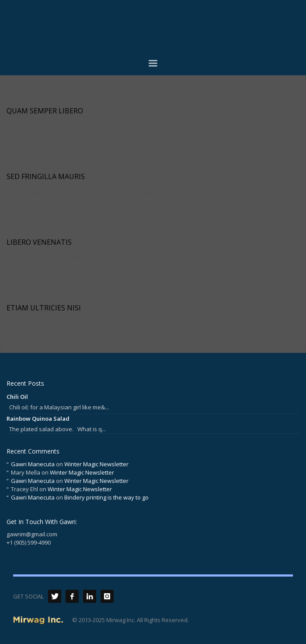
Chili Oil (17, 397)
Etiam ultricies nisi (44, 308)
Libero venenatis (39, 242)
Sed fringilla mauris (46, 176)
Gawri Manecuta (33, 464)
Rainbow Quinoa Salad (38, 419)
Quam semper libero (45, 111)
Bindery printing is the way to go (106, 497)
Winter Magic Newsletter (96, 464)
